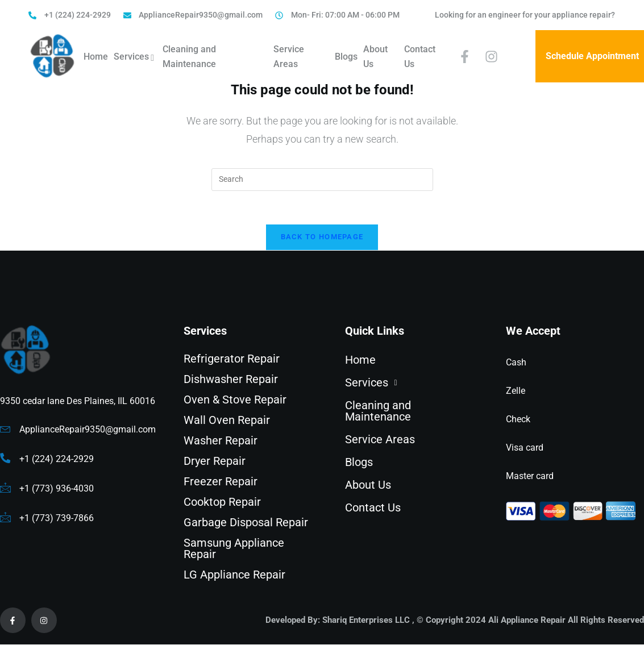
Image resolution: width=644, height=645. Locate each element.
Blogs (346, 57)
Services (135, 58)
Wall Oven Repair (227, 421)
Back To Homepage (322, 238)
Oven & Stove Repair (235, 401)
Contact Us (420, 57)
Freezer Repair (221, 482)
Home (96, 57)
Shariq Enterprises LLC (366, 621)
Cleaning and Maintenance (189, 57)
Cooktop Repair (222, 503)
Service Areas (289, 57)
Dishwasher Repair (231, 380)
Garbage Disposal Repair (246, 523)
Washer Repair (221, 442)
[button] (410, 384)
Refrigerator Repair (232, 360)
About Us (375, 57)
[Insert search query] (322, 180)
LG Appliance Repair (234, 576)
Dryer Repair (215, 462)
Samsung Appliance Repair (234, 550)
